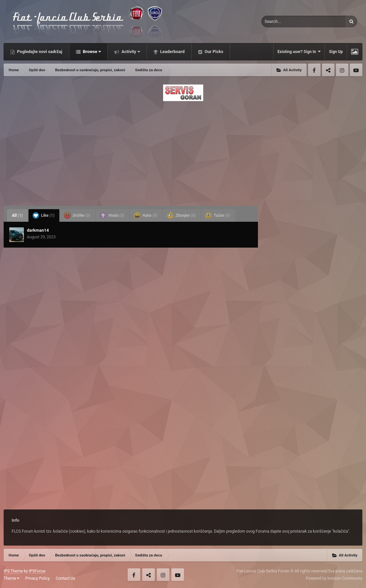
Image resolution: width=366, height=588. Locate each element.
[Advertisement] (183, 151)
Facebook (314, 70)
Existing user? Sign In (299, 52)
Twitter (328, 70)
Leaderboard (172, 52)
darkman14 (38, 230)
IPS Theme (13, 571)
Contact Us (65, 578)
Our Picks (213, 52)
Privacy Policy (37, 578)
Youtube (356, 70)
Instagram (342, 70)
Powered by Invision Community (334, 578)
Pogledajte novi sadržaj (39, 52)
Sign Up (336, 52)
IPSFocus (37, 571)
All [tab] (17, 215)
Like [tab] (44, 215)
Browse (91, 52)
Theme (11, 578)
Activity (130, 52)
